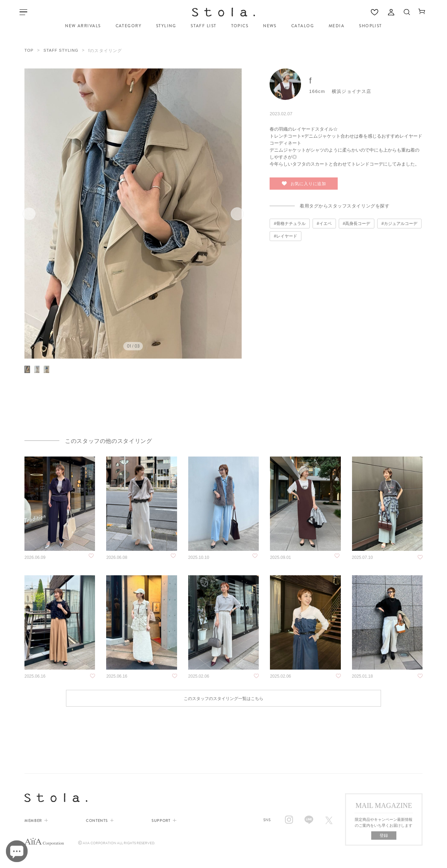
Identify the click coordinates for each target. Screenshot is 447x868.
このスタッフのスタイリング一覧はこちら (223, 723)
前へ (38, 212)
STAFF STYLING (63, 49)
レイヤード (287, 234)
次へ (228, 212)
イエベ (325, 221)
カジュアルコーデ (401, 221)
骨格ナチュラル (291, 221)
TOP (29, 49)
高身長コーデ (358, 221)
